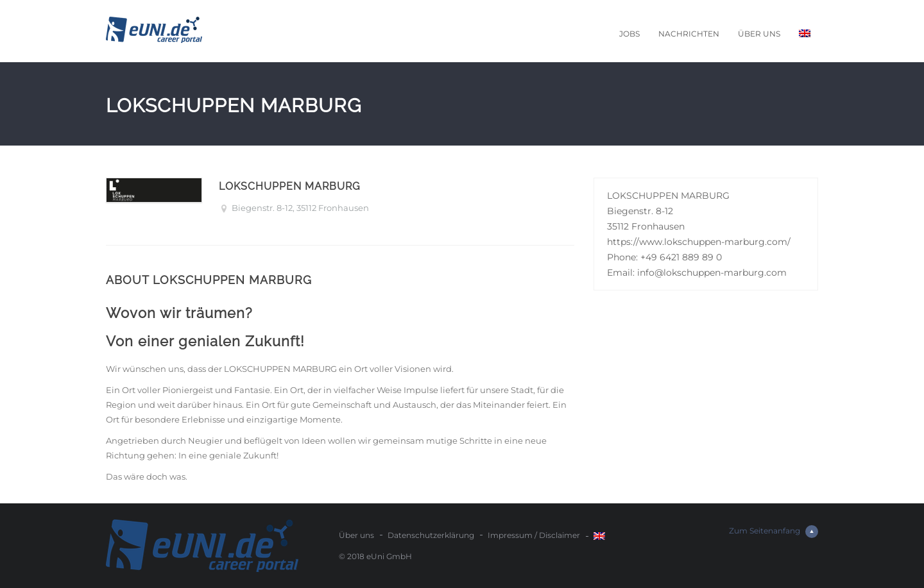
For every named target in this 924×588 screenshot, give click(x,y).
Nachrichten (689, 34)
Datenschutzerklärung (431, 535)
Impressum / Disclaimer (534, 535)
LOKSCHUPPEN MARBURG (289, 186)
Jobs (629, 34)
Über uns (759, 34)
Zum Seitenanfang (774, 532)
